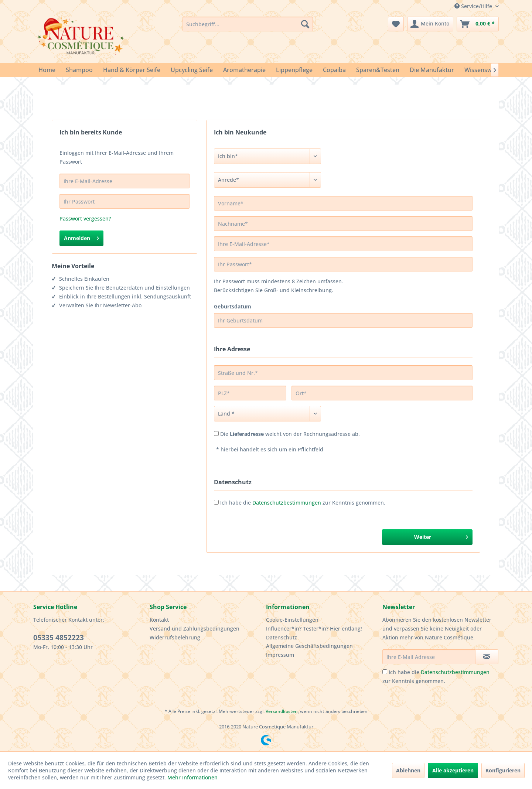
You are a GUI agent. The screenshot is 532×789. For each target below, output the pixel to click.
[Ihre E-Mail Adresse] (429, 657)
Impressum (280, 655)
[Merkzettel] (396, 24)
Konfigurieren (503, 770)
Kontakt (159, 620)
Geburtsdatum (233, 306)
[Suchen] (305, 24)
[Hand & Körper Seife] (132, 70)
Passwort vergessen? (85, 218)
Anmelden (81, 237)
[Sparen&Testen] (378, 70)
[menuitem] (248, 24)
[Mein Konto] (430, 24)
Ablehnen (408, 770)
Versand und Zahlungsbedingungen (195, 629)
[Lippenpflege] (294, 70)
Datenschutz (282, 637)
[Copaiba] (334, 70)
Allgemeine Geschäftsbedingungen (309, 646)
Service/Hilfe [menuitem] (474, 6)
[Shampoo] (79, 70)
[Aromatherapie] (244, 70)
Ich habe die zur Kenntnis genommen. (303, 503)
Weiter (441, 536)
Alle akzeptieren (453, 770)
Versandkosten (282, 711)
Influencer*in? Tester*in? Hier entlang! (314, 629)
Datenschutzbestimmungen (287, 503)
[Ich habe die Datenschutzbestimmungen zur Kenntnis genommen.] (385, 672)
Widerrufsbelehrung (175, 637)
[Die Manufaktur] (432, 70)
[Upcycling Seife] (192, 70)
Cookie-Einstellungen (292, 620)
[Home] (47, 70)
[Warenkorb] (478, 24)
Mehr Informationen (192, 777)
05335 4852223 (59, 638)
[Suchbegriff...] (248, 24)
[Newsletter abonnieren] (487, 657)
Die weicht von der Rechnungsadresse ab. (290, 434)
